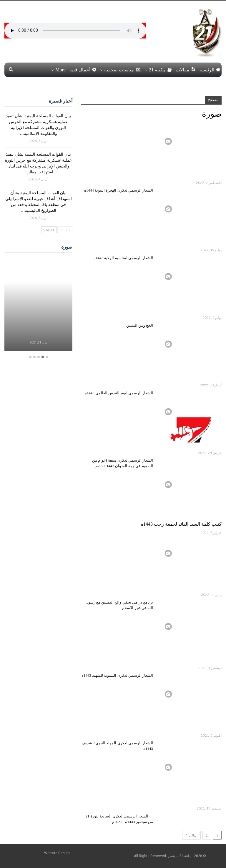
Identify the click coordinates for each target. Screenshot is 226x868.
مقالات (186, 69)
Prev (65, 230)
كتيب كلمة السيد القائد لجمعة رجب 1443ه (181, 524)
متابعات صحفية (123, 70)
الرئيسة (210, 70)
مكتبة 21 (160, 70)
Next (49, 230)
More (60, 70)
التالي (191, 835)
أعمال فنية (83, 70)
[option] (38, 306)
